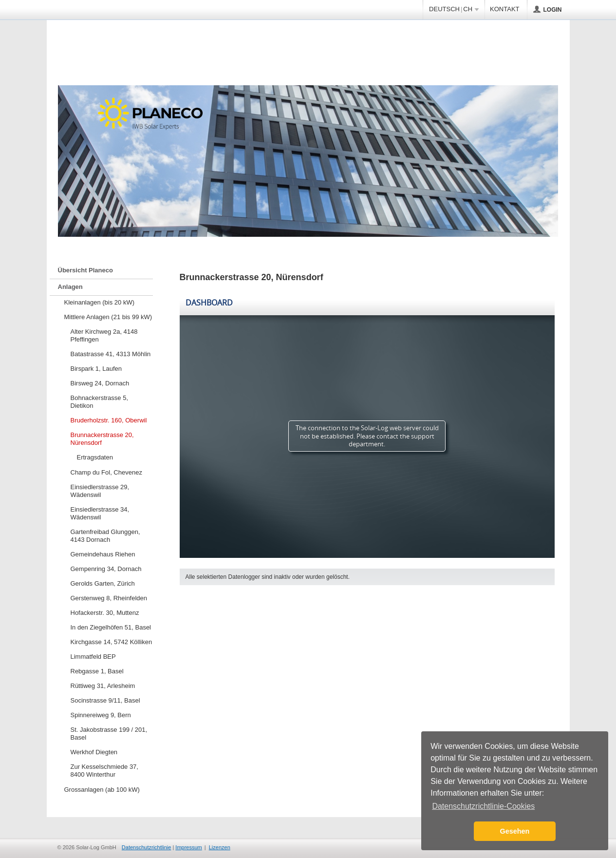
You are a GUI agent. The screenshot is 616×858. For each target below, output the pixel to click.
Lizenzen (220, 847)
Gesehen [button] (515, 831)
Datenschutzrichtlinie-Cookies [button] (483, 806)
